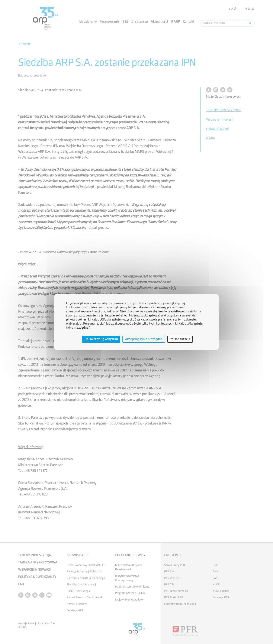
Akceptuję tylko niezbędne (144, 339)
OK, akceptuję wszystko (101, 339)
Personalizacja (180, 339)
